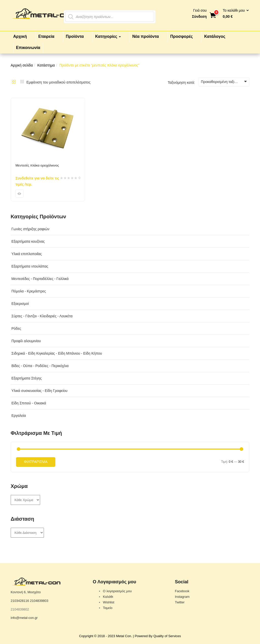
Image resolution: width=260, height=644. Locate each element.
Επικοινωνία (28, 48)
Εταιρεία (46, 36)
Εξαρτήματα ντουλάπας (30, 266)
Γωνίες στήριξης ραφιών (30, 229)
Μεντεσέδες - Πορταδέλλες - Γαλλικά (40, 279)
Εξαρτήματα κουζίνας (28, 241)
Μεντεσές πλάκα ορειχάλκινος (37, 165)
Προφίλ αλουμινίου (26, 341)
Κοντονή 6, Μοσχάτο (26, 592)
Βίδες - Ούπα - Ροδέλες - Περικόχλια (40, 366)
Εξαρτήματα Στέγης (27, 378)
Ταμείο (108, 608)
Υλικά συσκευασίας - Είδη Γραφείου (39, 391)
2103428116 (20, 601)
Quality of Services (167, 636)
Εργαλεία (19, 416)
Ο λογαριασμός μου (117, 591)
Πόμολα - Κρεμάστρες (29, 291)
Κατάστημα (46, 65)
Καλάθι (108, 597)
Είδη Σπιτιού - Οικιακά (29, 403)
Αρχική (20, 36)
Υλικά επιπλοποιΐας (27, 254)
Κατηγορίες (108, 36)
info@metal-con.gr (24, 618)
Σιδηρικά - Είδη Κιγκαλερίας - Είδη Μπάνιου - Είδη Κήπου (57, 353)
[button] (234, 14)
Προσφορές (182, 36)
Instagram (182, 597)
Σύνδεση (199, 16)
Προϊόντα (75, 36)
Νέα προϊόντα (146, 36)
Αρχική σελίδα (22, 65)
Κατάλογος (215, 36)
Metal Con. (124, 636)
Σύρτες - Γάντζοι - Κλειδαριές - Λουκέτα (42, 316)
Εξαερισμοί (20, 304)
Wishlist (109, 602)
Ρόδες (16, 328)
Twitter (180, 602)
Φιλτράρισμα (36, 462)
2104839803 (39, 601)
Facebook (182, 591)
